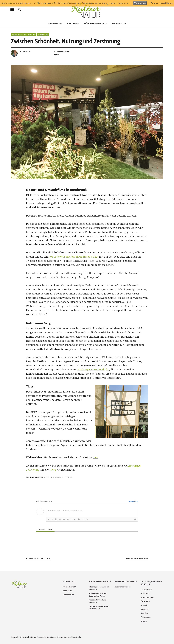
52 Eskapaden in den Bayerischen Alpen (98, 595)
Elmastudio (76, 637)
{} (83, 519)
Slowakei (144, 609)
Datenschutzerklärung (162, 3)
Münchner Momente (95, 23)
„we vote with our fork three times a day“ (73, 257)
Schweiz (144, 605)
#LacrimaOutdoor (122, 587)
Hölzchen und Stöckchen (24, 35)
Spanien (144, 613)
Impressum (68, 591)
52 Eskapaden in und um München (99, 588)
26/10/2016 (25, 51)
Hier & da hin (55, 23)
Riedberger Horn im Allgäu (93, 369)
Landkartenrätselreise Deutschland (98, 608)
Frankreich (145, 593)
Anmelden (133, 502)
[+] (86, 519)
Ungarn (144, 621)
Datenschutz (68, 595)
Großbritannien (147, 597)
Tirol (69, 477)
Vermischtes (119, 23)
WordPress (51, 637)
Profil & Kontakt (69, 587)
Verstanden (140, 3)
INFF (54, 470)
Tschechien (146, 617)
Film (48, 477)
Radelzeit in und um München (97, 601)
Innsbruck (58, 477)
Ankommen (73, 23)
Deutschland (146, 590)
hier (95, 457)
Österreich (43, 35)
